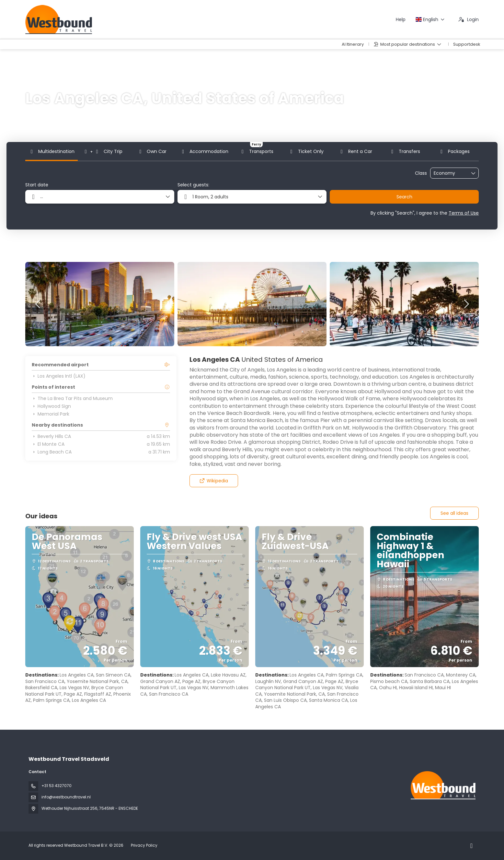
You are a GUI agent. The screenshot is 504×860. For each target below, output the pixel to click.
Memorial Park (51, 414)
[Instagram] (471, 846)
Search (404, 197)
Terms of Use (464, 213)
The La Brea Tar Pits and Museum (72, 398)
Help (401, 19)
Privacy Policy (144, 845)
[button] (38, 304)
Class (421, 173)
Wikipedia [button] (214, 481)
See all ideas (454, 513)
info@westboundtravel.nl (66, 797)
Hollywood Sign (51, 406)
